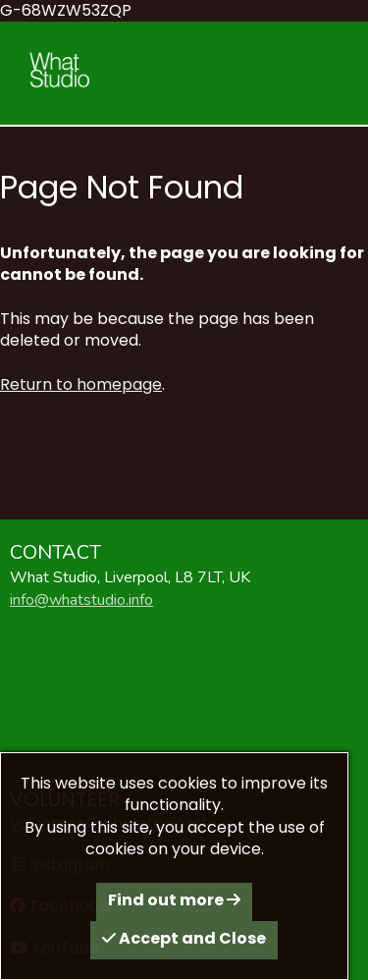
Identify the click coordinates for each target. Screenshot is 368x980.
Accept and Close (184, 938)
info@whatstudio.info (81, 600)
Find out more (174, 900)
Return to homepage (81, 384)
